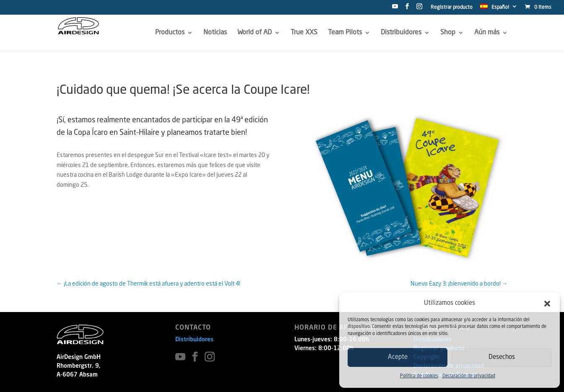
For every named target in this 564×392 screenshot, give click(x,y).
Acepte (398, 357)
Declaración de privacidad (469, 376)
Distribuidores (194, 340)
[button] (547, 304)
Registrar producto (452, 8)
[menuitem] (499, 9)
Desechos (502, 357)
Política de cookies (419, 376)
